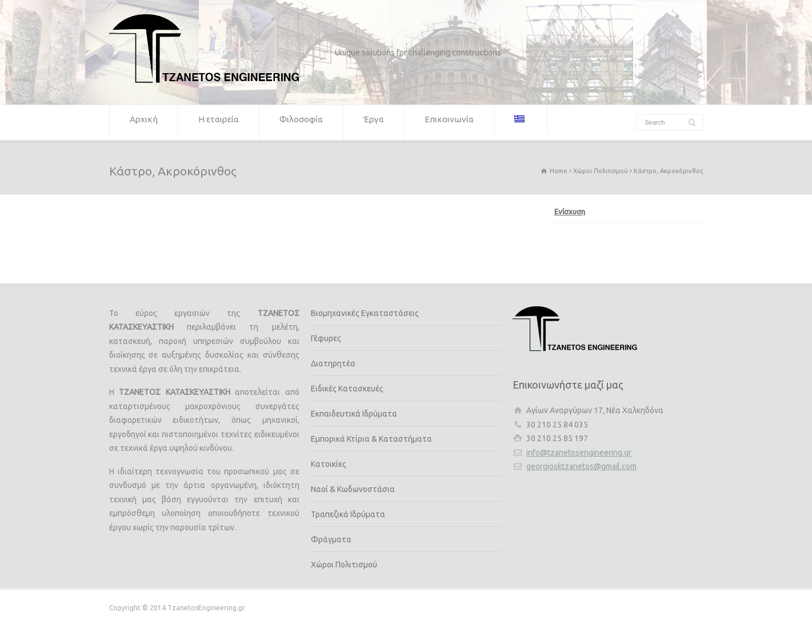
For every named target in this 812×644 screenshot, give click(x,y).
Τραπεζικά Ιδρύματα (348, 514)
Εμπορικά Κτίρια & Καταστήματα (371, 439)
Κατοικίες (329, 464)
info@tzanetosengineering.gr (579, 453)
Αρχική (144, 123)
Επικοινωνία (449, 123)
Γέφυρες (326, 338)
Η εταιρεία (219, 123)
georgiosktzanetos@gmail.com (581, 466)
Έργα (374, 123)
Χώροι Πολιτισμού (344, 565)
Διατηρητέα (333, 363)
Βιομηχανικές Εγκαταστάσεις (365, 313)
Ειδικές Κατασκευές (347, 389)
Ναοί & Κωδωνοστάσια (353, 489)
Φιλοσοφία (301, 123)
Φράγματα (331, 539)
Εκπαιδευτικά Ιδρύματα (354, 414)
